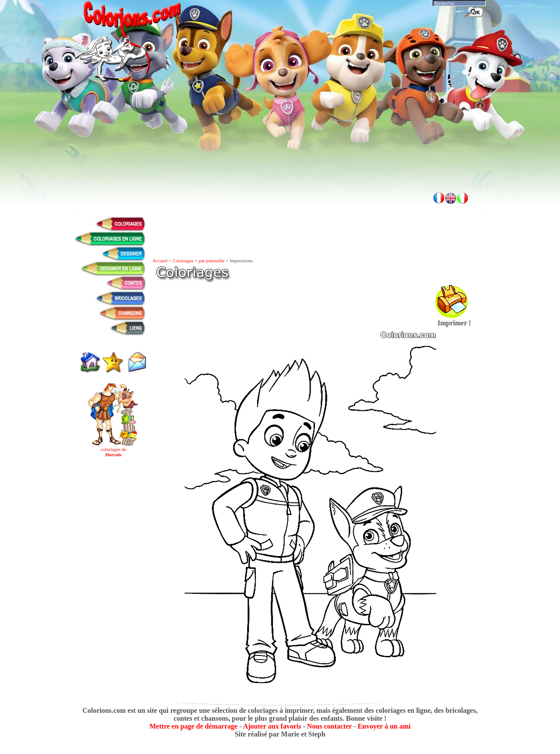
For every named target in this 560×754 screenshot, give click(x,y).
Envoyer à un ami (384, 726)
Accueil (160, 261)
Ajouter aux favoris (272, 726)
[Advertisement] (280, 162)
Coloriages (183, 261)
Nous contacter (329, 726)
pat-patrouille (212, 261)
